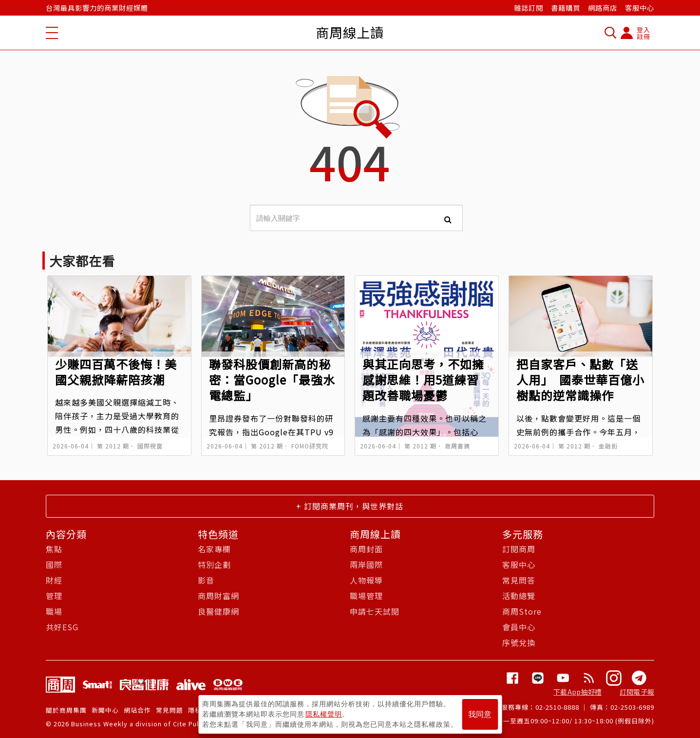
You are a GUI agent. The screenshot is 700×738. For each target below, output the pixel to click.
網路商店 (603, 8)
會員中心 (519, 627)
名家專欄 (214, 549)
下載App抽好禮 (577, 692)
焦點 (54, 549)
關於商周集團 (66, 710)
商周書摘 (457, 446)
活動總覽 (519, 596)
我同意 (480, 714)
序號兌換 (519, 642)
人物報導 (366, 580)
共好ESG (62, 627)
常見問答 (519, 580)
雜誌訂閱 (529, 8)
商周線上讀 (375, 534)
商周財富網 (218, 596)
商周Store (522, 611)
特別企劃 (214, 564)
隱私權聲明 (324, 714)
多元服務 (523, 534)
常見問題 (170, 710)
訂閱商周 (519, 549)
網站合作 (137, 710)
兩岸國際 (366, 564)
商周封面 (366, 549)
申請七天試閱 (375, 611)
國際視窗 (150, 446)
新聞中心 (105, 710)
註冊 (643, 36)
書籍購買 (566, 8)
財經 (54, 580)
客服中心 (640, 8)
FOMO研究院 (310, 446)
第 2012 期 (113, 446)
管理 (54, 596)
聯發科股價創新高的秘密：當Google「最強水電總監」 (272, 380)
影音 (206, 580)
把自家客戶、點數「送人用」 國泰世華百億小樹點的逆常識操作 (580, 380)
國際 (54, 564)
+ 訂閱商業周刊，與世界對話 (350, 506)
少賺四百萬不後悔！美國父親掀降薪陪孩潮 (116, 372)
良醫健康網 (218, 611)
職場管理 (366, 596)
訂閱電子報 (637, 692)
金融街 (608, 446)
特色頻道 (218, 534)
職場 (54, 611)
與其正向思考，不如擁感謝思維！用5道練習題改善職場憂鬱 (423, 380)
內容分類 (66, 534)
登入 (643, 29)
